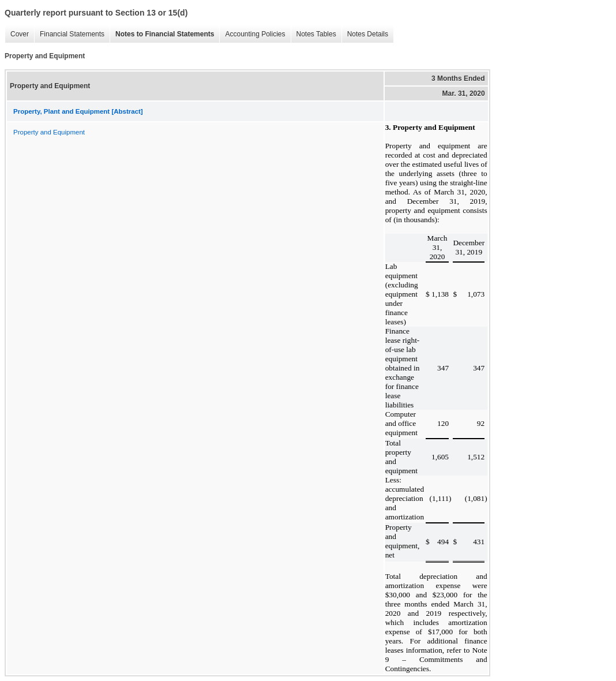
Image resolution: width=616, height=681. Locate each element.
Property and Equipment (49, 132)
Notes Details (365, 34)
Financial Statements (69, 34)
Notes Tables (313, 34)
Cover (17, 34)
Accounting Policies (252, 34)
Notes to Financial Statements (162, 34)
